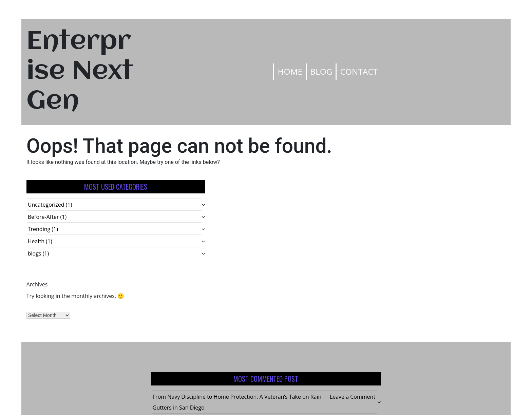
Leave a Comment (353, 397)
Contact (359, 71)
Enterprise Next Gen (80, 72)
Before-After (43, 217)
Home (290, 71)
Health (36, 241)
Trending (39, 229)
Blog (321, 71)
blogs (35, 253)
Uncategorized (46, 205)
